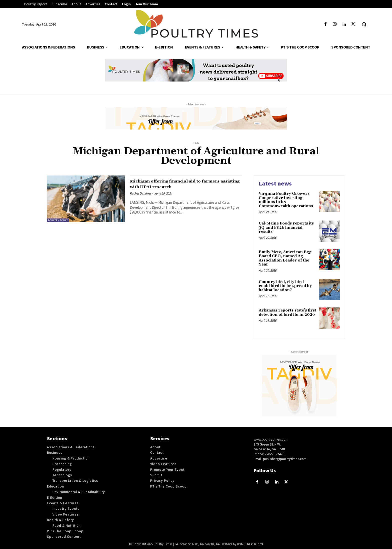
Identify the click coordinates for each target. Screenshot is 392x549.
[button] (364, 24)
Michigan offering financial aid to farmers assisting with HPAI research (181, 184)
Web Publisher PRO (250, 544)
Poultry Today (58, 220)
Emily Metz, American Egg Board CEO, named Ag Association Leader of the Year (285, 258)
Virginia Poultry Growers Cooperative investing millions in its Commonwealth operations (286, 200)
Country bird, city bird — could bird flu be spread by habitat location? (285, 286)
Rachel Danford (140, 193)
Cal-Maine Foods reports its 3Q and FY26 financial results (286, 227)
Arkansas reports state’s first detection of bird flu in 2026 (287, 312)
